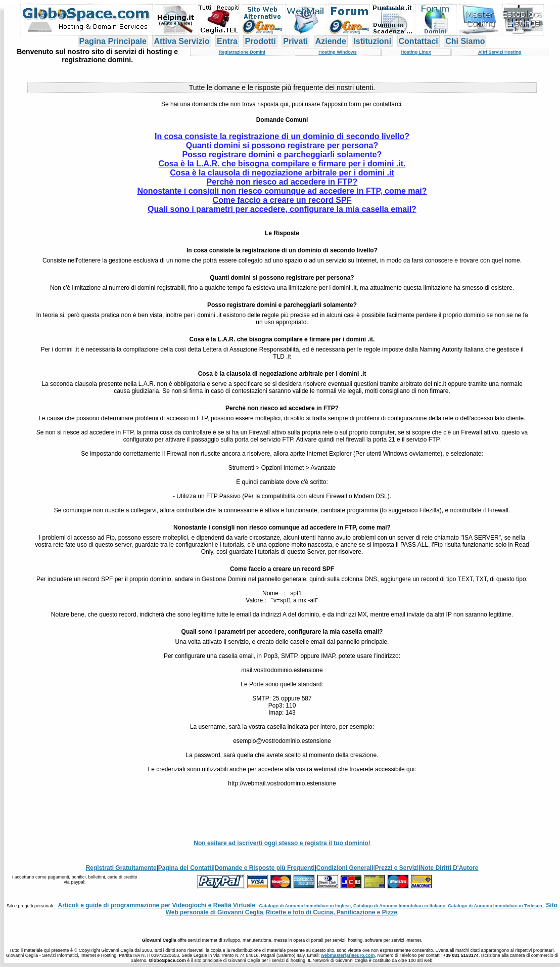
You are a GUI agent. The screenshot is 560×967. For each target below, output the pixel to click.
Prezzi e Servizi (397, 868)
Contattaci (418, 41)
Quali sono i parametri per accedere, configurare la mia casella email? (282, 209)
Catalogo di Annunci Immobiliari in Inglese (305, 906)
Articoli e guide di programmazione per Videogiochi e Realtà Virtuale (157, 905)
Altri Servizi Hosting (500, 52)
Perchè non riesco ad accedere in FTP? (282, 182)
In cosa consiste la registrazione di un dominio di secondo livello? (282, 136)
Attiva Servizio (181, 41)
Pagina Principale (113, 41)
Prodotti (260, 41)
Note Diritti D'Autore (449, 868)
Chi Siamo (465, 41)
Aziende (331, 41)
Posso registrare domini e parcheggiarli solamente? (282, 155)
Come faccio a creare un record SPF (282, 200)
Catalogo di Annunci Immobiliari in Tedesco (495, 906)
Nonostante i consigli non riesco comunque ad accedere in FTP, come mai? (282, 191)
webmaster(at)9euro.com (348, 955)
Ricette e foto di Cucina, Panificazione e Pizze (332, 912)
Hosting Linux (416, 52)
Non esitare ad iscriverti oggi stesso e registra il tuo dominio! (282, 843)
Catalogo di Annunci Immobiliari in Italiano (399, 906)
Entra (227, 41)
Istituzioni (372, 41)
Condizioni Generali (345, 868)
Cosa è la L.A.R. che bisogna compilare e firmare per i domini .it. (282, 164)
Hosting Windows (337, 52)
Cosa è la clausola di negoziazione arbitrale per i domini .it (282, 173)
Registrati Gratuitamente (121, 868)
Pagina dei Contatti (186, 868)
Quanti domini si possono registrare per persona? (282, 145)
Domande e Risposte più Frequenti (265, 868)
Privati (295, 41)
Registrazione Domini (242, 52)
